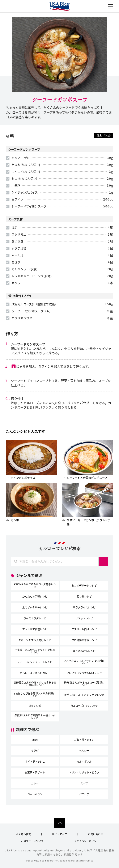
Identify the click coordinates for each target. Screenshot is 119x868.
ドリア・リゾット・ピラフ (84, 772)
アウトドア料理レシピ (35, 629)
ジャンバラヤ (35, 794)
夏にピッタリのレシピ (35, 607)
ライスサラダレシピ (35, 618)
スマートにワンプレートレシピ (35, 662)
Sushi (35, 740)
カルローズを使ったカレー (35, 673)
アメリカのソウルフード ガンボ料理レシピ (84, 662)
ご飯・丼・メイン (84, 740)
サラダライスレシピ (84, 607)
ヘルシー (84, 751)
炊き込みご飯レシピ (84, 651)
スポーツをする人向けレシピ (35, 640)
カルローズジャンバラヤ (84, 706)
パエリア (84, 794)
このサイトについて (32, 841)
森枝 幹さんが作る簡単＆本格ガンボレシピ (35, 717)
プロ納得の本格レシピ (84, 640)
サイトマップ (59, 834)
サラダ (35, 751)
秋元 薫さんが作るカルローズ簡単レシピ (84, 684)
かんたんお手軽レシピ (35, 597)
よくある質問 (24, 834)
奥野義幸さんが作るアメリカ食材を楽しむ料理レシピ (35, 684)
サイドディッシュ (35, 762)
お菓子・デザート (35, 772)
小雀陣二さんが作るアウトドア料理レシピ (35, 651)
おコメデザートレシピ (84, 586)
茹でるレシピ (84, 597)
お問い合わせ (95, 834)
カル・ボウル (84, 762)
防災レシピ (35, 706)
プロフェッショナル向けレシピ (84, 673)
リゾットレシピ (84, 618)
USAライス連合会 (60, 7)
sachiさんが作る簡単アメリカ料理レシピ (35, 695)
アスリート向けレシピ (84, 629)
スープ (84, 783)
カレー (35, 783)
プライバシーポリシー (86, 841)
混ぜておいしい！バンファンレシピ (84, 695)
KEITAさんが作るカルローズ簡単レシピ (35, 586)
